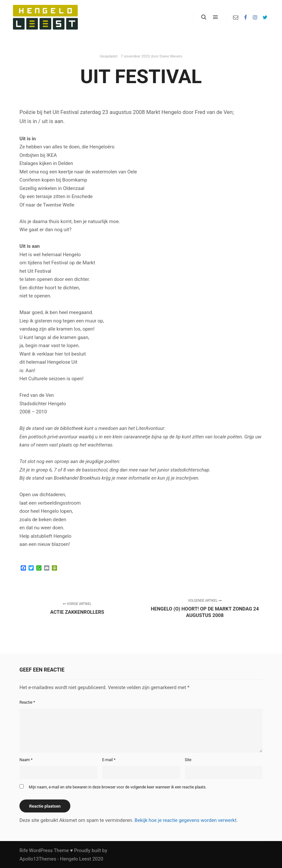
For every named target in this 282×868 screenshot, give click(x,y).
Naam (26, 760)
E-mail (109, 760)
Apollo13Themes (38, 859)
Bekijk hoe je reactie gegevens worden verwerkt (185, 820)
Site (188, 760)
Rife (24, 850)
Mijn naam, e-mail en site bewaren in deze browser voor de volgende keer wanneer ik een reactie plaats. (118, 787)
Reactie (27, 702)
